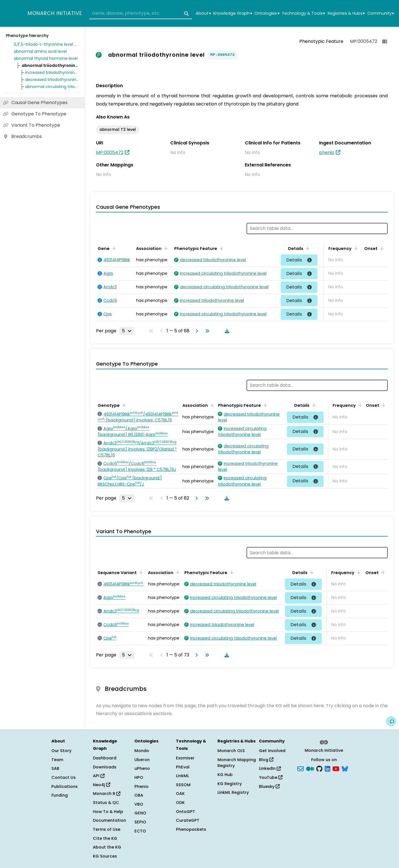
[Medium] (310, 768)
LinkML (182, 776)
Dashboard (105, 758)
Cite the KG (105, 838)
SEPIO (140, 822)
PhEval (183, 767)
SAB (55, 768)
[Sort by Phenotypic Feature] (221, 248)
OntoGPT (186, 812)
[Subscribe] (300, 768)
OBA (139, 795)
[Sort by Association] (165, 248)
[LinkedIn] (328, 768)
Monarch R (107, 794)
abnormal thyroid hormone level (46, 58)
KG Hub (225, 775)
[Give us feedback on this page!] (391, 721)
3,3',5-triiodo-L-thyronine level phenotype (46, 44)
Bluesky (269, 786)
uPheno (142, 768)
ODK (180, 803)
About (203, 13)
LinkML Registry (233, 792)
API (99, 776)
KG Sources (105, 856)
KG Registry (230, 784)
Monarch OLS (231, 751)
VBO (139, 804)
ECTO (140, 831)
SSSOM (183, 785)
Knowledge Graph (233, 13)
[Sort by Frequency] (355, 248)
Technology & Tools (303, 13)
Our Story (61, 751)
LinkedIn (270, 768)
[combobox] (141, 14)
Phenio (141, 786)
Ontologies (267, 13)
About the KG (107, 847)
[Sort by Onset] (381, 248)
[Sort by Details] (307, 248)
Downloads (105, 767)
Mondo (142, 751)
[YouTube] (336, 768)
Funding (60, 795)
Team (57, 760)
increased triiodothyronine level (52, 72)
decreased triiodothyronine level (52, 80)
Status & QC (106, 803)
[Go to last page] (206, 331)
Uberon (142, 760)
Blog (266, 760)
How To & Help (108, 812)
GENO (140, 813)
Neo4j (102, 785)
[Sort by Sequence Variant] (140, 572)
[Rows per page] (127, 331)
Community (381, 13)
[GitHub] (319, 768)
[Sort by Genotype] (123, 405)
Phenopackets (191, 829)
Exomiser (185, 758)
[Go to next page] (196, 331)
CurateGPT (188, 820)
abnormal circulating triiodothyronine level (52, 87)
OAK (180, 794)
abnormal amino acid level (40, 51)
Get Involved (272, 751)
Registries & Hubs (346, 13)
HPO (139, 777)
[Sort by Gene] (113, 248)
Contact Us (64, 777)
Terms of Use (107, 829)
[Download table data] (226, 331)
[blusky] (345, 768)
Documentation (109, 820)
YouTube (271, 777)
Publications (65, 786)
